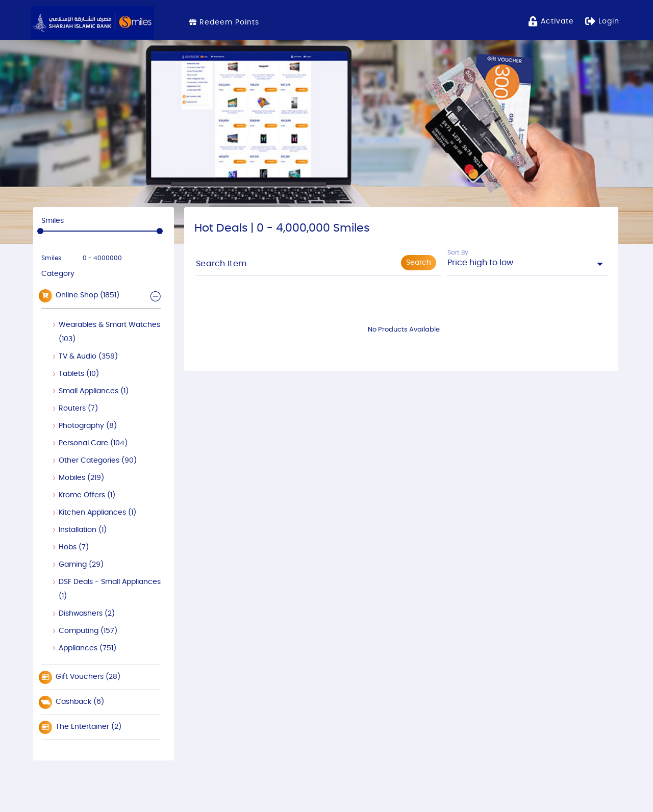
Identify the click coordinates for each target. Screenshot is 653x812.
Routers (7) (78, 409)
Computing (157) (88, 631)
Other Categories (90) (98, 461)
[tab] (101, 296)
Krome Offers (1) (87, 495)
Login (602, 21)
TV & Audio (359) (88, 357)
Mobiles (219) (81, 478)
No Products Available (404, 330)
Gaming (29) (81, 565)
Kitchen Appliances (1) (97, 513)
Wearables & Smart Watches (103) (109, 332)
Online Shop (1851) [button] (80, 296)
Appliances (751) (87, 648)
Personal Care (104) (93, 443)
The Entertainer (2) (81, 727)
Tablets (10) (79, 374)
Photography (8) (88, 426)
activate (551, 21)
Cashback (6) (73, 702)
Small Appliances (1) (94, 391)
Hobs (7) (74, 547)
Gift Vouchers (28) (81, 677)
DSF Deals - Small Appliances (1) (110, 589)
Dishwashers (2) (87, 614)
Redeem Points (224, 22)
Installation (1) (83, 530)
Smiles (52, 258)
